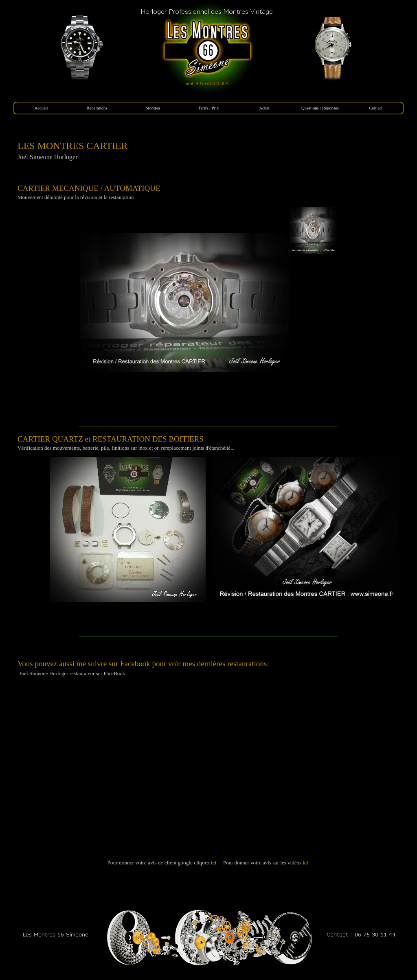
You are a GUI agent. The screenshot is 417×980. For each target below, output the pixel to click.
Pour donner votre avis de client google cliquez (162, 863)
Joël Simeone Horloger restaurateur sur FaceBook (72, 673)
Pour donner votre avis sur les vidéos (266, 863)
